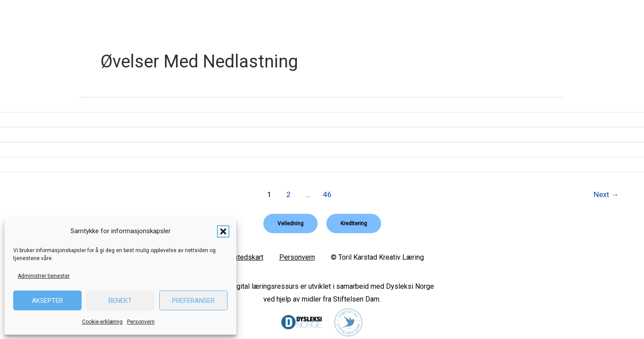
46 (327, 194)
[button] (223, 231)
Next (606, 194)
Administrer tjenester (44, 276)
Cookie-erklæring (102, 322)
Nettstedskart (242, 257)
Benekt (120, 301)
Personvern (141, 322)
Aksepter (47, 301)
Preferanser (193, 301)
